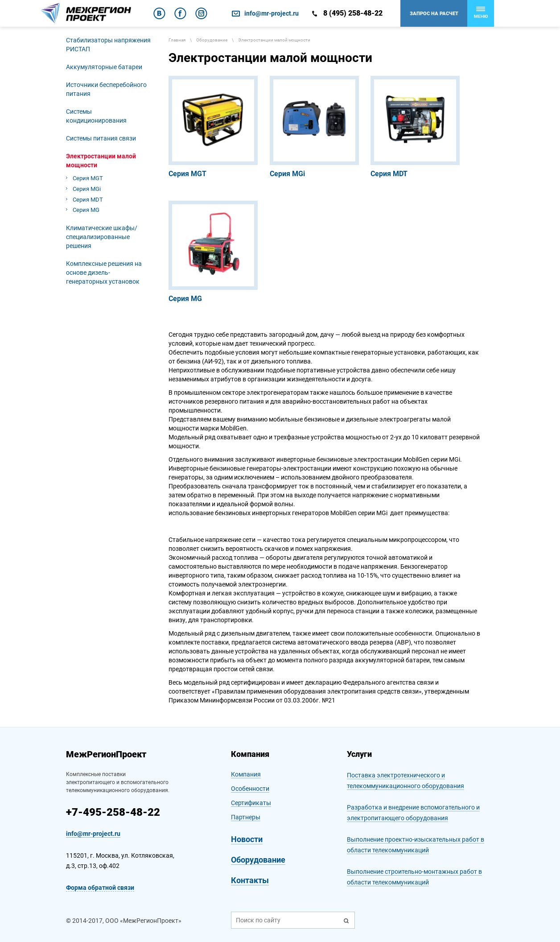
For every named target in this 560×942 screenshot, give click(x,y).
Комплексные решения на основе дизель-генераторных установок (104, 273)
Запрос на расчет (434, 14)
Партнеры (246, 817)
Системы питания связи (101, 138)
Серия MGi (87, 189)
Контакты (250, 880)
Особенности (250, 789)
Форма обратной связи (100, 888)
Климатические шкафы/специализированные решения (102, 237)
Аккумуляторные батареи (104, 67)
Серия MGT (88, 178)
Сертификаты (251, 803)
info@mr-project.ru (272, 13)
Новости (247, 839)
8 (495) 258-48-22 (353, 13)
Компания (246, 774)
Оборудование (258, 860)
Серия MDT (88, 200)
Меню (481, 13)
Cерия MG (86, 210)
